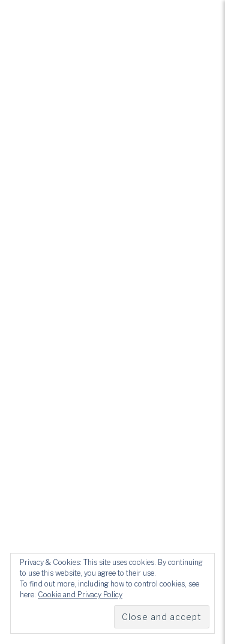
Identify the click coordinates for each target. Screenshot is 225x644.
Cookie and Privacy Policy (80, 595)
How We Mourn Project (112, 258)
